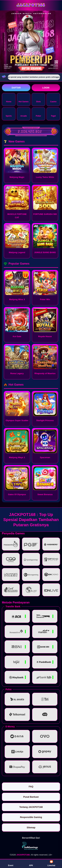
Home (9, 99)
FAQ (31, 787)
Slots (38, 99)
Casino (53, 99)
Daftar (16, 88)
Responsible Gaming (31, 817)
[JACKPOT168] (31, 5)
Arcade (24, 114)
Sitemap (31, 828)
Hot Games (23, 99)
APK (31, 863)
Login (46, 88)
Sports (9, 114)
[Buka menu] (5, 5)
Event (11, 863)
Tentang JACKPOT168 (31, 807)
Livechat (51, 863)
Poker (38, 114)
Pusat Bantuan (31, 797)
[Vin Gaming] (31, 846)
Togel (53, 114)
